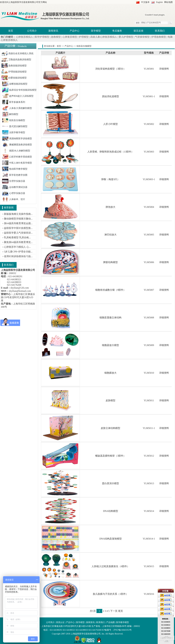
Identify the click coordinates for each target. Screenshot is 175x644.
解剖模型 (10, 114)
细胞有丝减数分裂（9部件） (110, 290)
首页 (11, 31)
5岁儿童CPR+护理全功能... (18, 252)
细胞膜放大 (110, 373)
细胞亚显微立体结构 (110, 318)
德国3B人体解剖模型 (16, 151)
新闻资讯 (53, 31)
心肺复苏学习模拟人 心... (17, 247)
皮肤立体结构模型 (110, 428)
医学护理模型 (42, 37)
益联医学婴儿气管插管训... (18, 233)
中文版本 (145, 2)
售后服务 (117, 31)
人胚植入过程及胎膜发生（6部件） (110, 566)
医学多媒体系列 (14, 102)
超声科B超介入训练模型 (18, 96)
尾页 (121, 611)
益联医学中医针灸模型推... (18, 228)
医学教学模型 (123, 622)
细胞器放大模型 (110, 345)
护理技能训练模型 (14, 72)
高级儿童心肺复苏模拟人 (104, 37)
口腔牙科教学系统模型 (17, 157)
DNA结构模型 (111, 511)
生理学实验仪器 (14, 181)
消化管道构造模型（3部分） (110, 69)
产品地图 (110, 622)
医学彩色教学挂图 (15, 175)
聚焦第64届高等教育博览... (18, 242)
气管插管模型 (142, 37)
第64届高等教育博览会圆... (18, 223)
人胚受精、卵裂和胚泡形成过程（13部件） (110, 152)
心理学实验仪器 (14, 193)
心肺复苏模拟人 (24, 37)
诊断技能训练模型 (15, 84)
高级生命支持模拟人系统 (17, 53)
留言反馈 (138, 31)
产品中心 (75, 31)
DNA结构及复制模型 (111, 539)
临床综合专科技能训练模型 (19, 90)
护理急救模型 (159, 37)
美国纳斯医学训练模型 (17, 139)
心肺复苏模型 (70, 37)
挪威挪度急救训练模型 (17, 145)
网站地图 (168, 2)
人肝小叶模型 (110, 124)
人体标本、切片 (14, 199)
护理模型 (84, 37)
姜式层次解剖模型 (15, 126)
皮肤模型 (110, 400)
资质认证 (60, 622)
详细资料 (164, 69)
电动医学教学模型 (15, 169)
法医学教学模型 (14, 132)
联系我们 (160, 31)
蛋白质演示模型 (110, 483)
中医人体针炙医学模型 (17, 163)
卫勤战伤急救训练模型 (16, 60)
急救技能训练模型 (14, 66)
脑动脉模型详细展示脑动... (18, 219)
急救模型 (56, 37)
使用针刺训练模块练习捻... (18, 256)
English (159, 2)
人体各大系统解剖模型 (17, 108)
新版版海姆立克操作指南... (18, 214)
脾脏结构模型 (110, 262)
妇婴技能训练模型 (14, 78)
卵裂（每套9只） (110, 179)
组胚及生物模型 (14, 120)
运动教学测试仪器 (15, 187)
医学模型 (96, 31)
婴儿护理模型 (126, 37)
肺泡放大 (110, 207)
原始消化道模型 (110, 96)
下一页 (114, 611)
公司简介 (32, 31)
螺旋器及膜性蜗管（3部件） (110, 456)
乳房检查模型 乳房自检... (17, 237)
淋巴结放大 (110, 235)
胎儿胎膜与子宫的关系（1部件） (110, 594)
